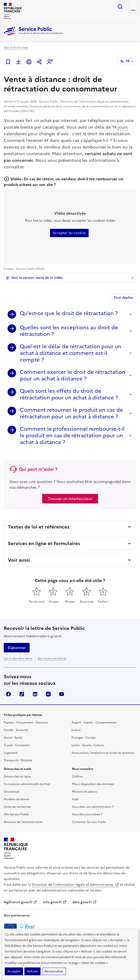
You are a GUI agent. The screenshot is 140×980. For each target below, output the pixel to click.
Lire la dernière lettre (18, 659)
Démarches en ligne (17, 777)
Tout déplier (124, 298)
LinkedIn (35, 694)
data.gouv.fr (84, 902)
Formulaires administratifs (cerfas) (27, 784)
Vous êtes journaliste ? (87, 814)
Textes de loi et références (39, 527)
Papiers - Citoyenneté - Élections (26, 723)
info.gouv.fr (55, 902)
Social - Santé (13, 738)
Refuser (32, 971)
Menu (133, 10)
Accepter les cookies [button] (69, 233)
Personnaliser (54, 971)
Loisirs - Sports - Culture (88, 745)
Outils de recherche (17, 807)
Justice (76, 730)
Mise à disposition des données (93, 784)
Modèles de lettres (16, 799)
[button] (50, 62)
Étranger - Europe (84, 738)
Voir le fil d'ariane (16, 48)
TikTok (22, 694)
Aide (75, 799)
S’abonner (17, 648)
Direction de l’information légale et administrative (75, 885)
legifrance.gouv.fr (20, 902)
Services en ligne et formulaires (44, 543)
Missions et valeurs (84, 792)
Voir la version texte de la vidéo (37, 278)
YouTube (62, 694)
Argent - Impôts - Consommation (94, 723)
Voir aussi (19, 560)
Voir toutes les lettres (52, 659)
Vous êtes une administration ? (93, 807)
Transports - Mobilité (18, 760)
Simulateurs (12, 792)
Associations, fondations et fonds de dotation (103, 753)
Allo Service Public (16, 814)
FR (128, 61)
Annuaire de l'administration (23, 822)
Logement (11, 753)
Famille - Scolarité (16, 730)
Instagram (48, 694)
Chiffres (77, 777)
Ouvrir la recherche (120, 7)
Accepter (14, 971)
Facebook (9, 694)
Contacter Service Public (89, 822)
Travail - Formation (17, 745)
